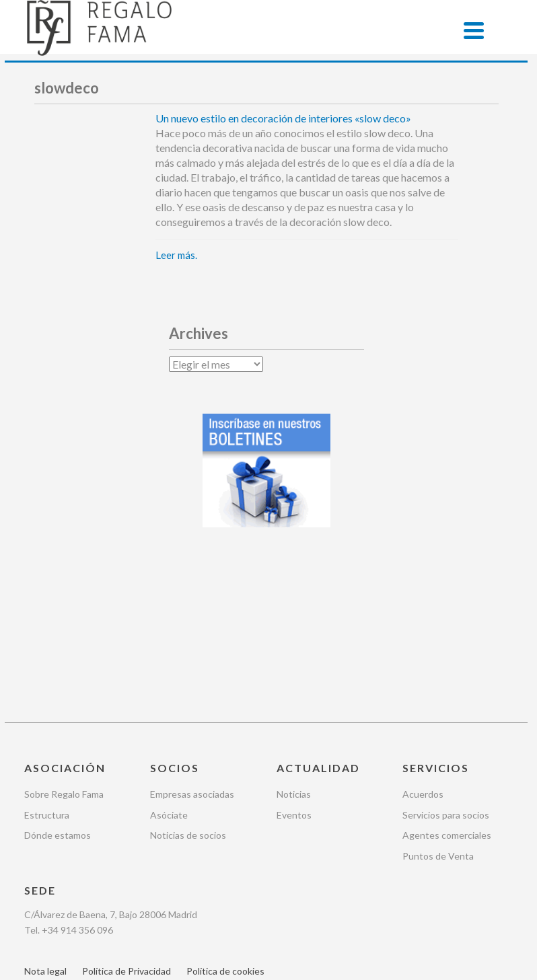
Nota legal (45, 848)
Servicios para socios (446, 691)
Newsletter (48, 868)
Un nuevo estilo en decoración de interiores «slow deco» (283, 118)
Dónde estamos (58, 712)
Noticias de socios (188, 712)
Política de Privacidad (127, 848)
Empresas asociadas (192, 671)
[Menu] (474, 30)
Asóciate (169, 691)
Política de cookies (225, 848)
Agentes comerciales (447, 712)
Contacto (108, 868)
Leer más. (176, 255)
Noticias (294, 671)
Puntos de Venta (438, 733)
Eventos (294, 691)
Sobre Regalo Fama (64, 671)
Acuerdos (423, 671)
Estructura (47, 691)
